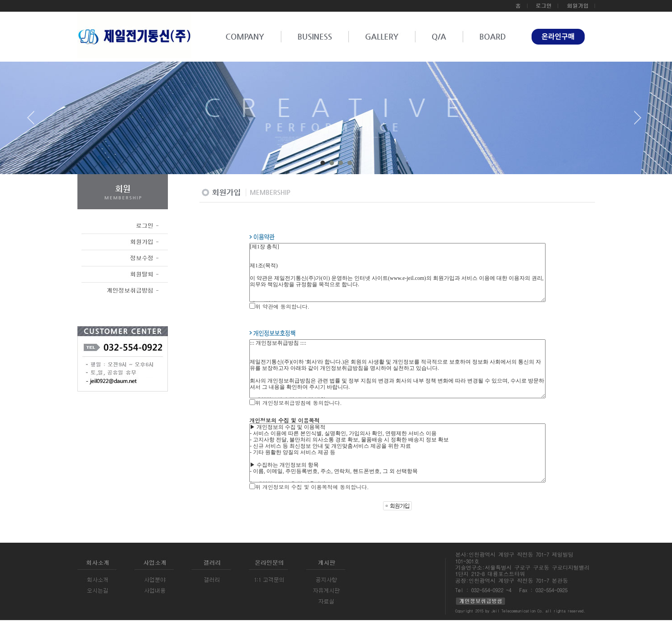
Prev (34, 121)
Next (638, 121)
